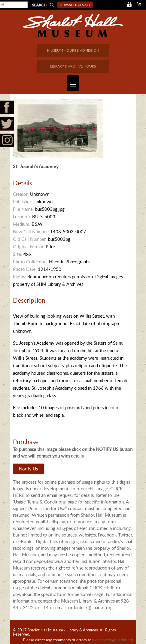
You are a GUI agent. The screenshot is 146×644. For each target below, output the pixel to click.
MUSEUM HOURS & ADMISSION (73, 50)
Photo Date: (25, 269)
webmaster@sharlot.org (113, 640)
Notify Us (28, 469)
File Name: (23, 209)
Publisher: (23, 201)
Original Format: (29, 246)
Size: (18, 254)
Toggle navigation (72, 83)
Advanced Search (75, 5)
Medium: (22, 224)
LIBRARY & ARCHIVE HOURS (73, 66)
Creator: (21, 194)
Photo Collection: (30, 262)
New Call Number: (31, 231)
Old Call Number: (30, 239)
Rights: (20, 277)
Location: (22, 216)
